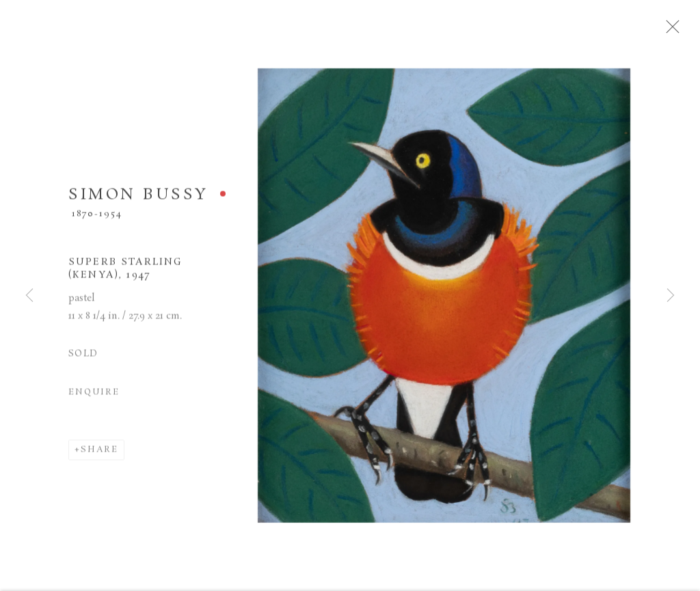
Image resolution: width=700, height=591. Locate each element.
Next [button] (671, 296)
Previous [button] (29, 296)
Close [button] (681, 31)
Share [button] (99, 455)
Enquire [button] (94, 397)
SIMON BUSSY (138, 200)
